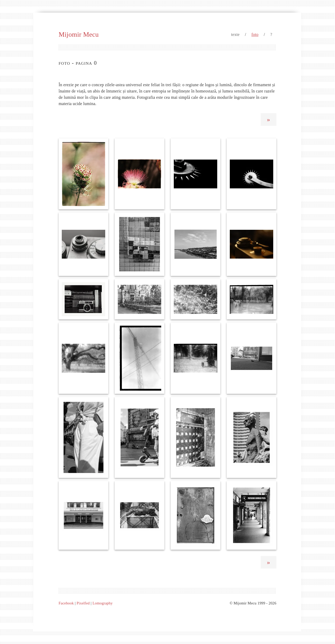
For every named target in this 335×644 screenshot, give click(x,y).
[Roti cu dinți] (83, 244)
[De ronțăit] (252, 515)
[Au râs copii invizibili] (252, 299)
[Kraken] (83, 358)
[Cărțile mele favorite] (83, 299)
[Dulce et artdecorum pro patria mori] (83, 515)
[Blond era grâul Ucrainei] (196, 299)
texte (235, 34)
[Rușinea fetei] (83, 174)
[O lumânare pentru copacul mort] (196, 358)
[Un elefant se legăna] (196, 437)
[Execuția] (139, 299)
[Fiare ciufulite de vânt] (139, 515)
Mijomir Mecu (79, 35)
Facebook (66, 603)
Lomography (103, 603)
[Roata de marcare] (252, 174)
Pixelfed (83, 603)
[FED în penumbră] (252, 244)
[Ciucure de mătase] (139, 174)
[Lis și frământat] (252, 437)
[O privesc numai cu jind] (139, 437)
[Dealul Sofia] (196, 244)
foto (255, 34)
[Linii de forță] (139, 358)
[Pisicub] (139, 244)
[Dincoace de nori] (83, 437)
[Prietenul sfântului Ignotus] (196, 515)
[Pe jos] (252, 358)
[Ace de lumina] (196, 174)
